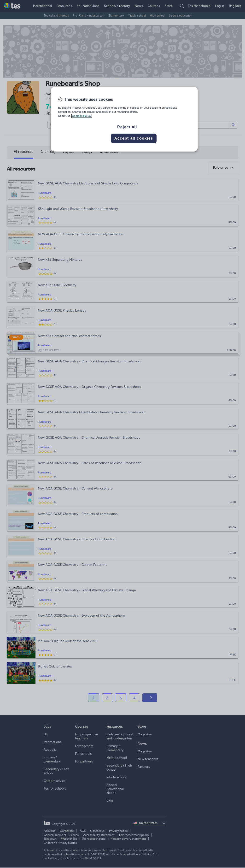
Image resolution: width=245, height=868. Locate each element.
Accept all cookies (134, 138)
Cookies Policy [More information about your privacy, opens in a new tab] (82, 116)
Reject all (127, 127)
